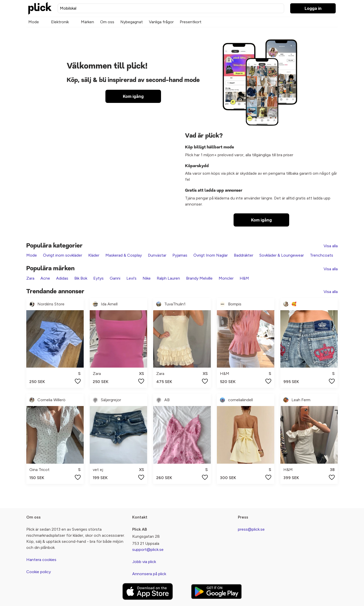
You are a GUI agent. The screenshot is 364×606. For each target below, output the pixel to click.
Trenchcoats (322, 255)
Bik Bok (81, 278)
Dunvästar (157, 255)
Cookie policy (39, 572)
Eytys (98, 278)
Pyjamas (180, 255)
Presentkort (191, 22)
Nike (147, 278)
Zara (30, 278)
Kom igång (133, 96)
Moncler (226, 278)
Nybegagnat (132, 22)
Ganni (115, 278)
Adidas (62, 278)
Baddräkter (244, 255)
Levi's (131, 278)
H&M (244, 278)
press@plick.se (251, 529)
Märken (87, 22)
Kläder (94, 255)
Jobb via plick (144, 562)
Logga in (313, 8)
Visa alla (331, 246)
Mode (34, 22)
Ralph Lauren (168, 278)
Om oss (107, 22)
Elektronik (60, 22)
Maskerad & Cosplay (124, 255)
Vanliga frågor (161, 22)
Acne (45, 278)
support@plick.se (148, 549)
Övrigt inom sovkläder (63, 255)
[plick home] (40, 8)
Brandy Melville (199, 278)
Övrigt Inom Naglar (211, 255)
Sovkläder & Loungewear (282, 255)
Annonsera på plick (149, 574)
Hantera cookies (41, 560)
